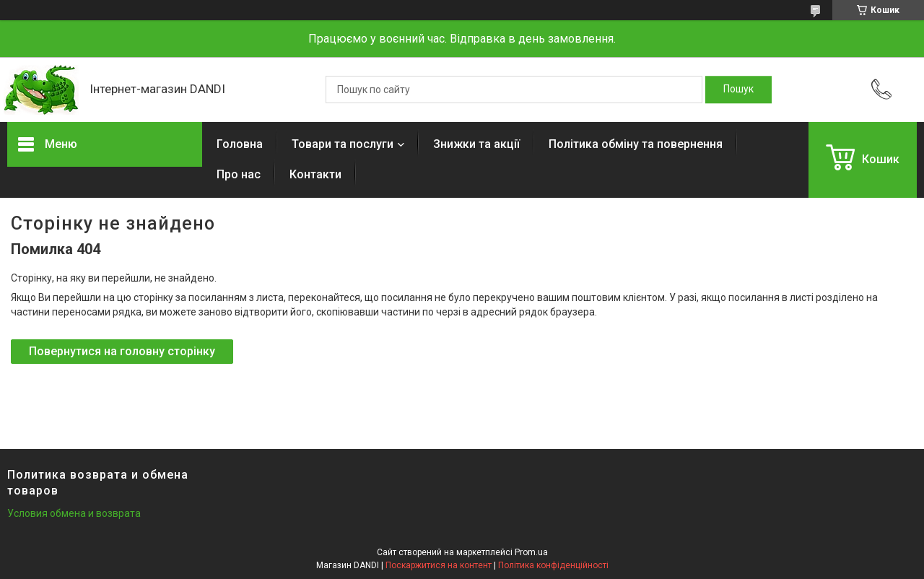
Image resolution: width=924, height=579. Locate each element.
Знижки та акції (476, 144)
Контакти (315, 174)
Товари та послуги (343, 144)
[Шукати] (738, 90)
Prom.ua (531, 552)
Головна (240, 144)
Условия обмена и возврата (74, 513)
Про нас (239, 174)
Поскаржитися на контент (439, 565)
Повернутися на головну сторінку (122, 351)
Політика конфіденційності (553, 565)
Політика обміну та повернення (636, 144)
